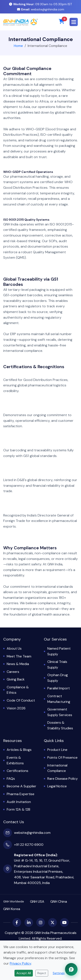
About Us (14, 648)
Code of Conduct (21, 700)
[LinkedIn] (29, 922)
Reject (42, 973)
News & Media (18, 664)
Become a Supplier (21, 786)
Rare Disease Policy (63, 779)
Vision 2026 (16, 708)
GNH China (59, 901)
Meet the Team (19, 656)
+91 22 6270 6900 (29, 845)
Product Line (57, 750)
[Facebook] (17, 922)
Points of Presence (62, 757)
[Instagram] (41, 922)
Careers (13, 672)
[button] (74, 22)
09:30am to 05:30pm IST (40, 4)
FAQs (11, 779)
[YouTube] (64, 922)
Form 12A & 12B (18, 809)
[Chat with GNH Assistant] (71, 969)
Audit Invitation (19, 802)
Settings (59, 973)
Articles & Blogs (19, 750)
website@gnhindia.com (41, 9)
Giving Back (16, 679)
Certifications (17, 771)
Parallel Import (59, 688)
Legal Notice (57, 786)
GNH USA (37, 901)
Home (18, 46)
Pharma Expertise (21, 794)
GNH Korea (12, 909)
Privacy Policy (20, 963)
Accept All (24, 973)
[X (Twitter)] (52, 922)
